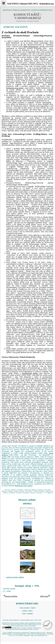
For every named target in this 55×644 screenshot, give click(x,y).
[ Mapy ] (31, 611)
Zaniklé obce (36, 307)
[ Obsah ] (25, 611)
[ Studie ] (33, 608)
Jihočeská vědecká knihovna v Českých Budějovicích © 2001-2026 (22, 620)
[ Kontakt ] (30, 613)
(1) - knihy (7, 591)
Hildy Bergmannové (31, 46)
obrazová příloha (11, 596)
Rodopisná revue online (15, 88)
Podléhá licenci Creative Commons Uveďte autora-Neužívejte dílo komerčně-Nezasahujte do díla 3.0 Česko (22, 629)
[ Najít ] (24, 613)
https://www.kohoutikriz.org (39, 635)
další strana (44, 596)
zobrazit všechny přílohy (15, 577)
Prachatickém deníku (30, 373)
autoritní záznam (9, 589)
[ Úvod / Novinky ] (25, 608)
